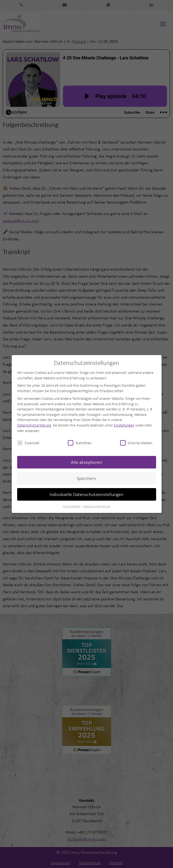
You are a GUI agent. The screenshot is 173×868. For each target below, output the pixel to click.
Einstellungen (124, 425)
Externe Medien (136, 443)
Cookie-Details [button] (72, 506)
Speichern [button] (86, 478)
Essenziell (28, 443)
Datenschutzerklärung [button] (97, 506)
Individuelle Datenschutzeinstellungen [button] (86, 494)
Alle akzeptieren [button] (86, 462)
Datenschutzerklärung (34, 425)
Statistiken (80, 443)
